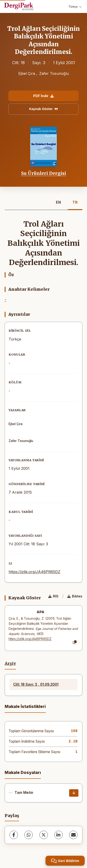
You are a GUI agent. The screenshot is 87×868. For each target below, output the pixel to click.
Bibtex (75, 596)
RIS (53, 596)
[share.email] (73, 835)
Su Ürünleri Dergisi (44, 173)
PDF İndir (43, 96)
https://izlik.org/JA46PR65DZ (34, 572)
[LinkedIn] (58, 835)
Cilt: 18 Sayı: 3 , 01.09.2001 (36, 684)
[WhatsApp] (29, 835)
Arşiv (10, 663)
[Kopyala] (75, 642)
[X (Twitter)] (44, 835)
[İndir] (74, 793)
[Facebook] (14, 835)
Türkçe (75, 7)
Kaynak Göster (44, 109)
